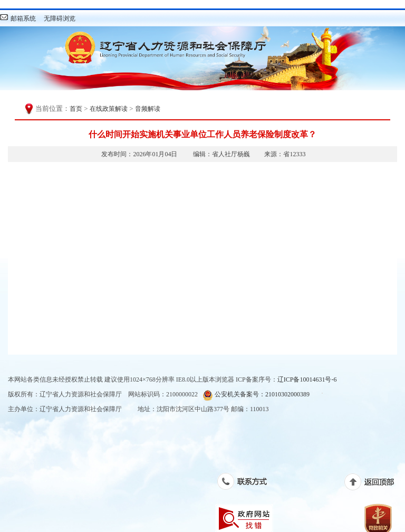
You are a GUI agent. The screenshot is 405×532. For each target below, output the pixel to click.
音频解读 (148, 109)
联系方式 (248, 483)
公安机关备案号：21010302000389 (256, 395)
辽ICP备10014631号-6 (307, 379)
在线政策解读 (109, 109)
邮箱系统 (23, 18)
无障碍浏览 (60, 18)
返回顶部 (375, 484)
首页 (76, 109)
